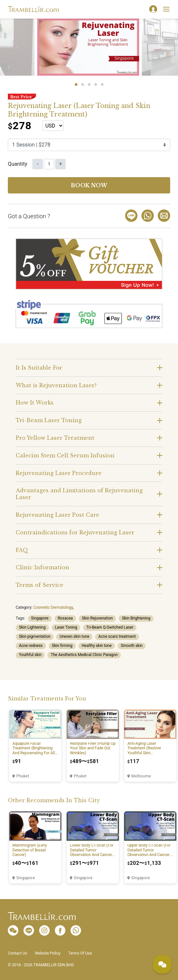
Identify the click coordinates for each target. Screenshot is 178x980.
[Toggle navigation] (166, 9)
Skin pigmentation (35, 636)
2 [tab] (83, 84)
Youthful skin (30, 655)
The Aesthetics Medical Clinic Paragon (84, 655)
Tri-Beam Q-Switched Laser (110, 627)
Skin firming (62, 646)
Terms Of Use (80, 953)
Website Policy (48, 953)
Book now (89, 185)
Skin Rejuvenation (97, 618)
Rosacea (65, 618)
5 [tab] (102, 84)
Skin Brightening (136, 618)
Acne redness (31, 646)
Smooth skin (132, 646)
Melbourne (141, 776)
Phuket (23, 776)
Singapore (40, 618)
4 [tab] (96, 84)
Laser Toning (66, 627)
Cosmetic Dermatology (53, 607)
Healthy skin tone (97, 646)
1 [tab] (76, 84)
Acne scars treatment (117, 636)
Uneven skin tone (74, 636)
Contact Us (17, 953)
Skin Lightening (32, 627)
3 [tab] (89, 84)
